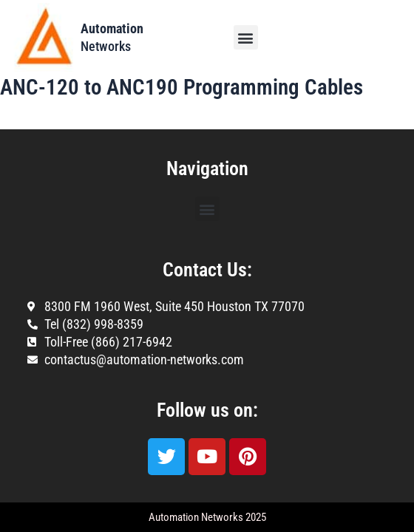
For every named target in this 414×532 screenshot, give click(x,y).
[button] (246, 37)
